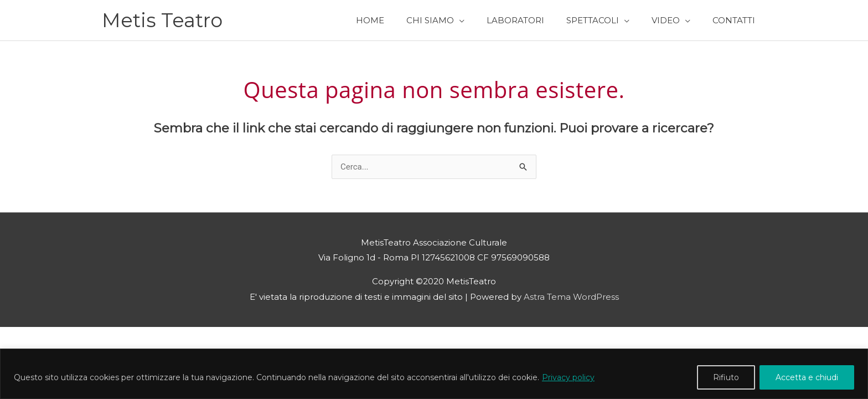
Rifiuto (726, 377)
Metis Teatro (162, 20)
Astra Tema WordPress (571, 297)
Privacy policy (568, 377)
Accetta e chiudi (807, 377)
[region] (434, 374)
